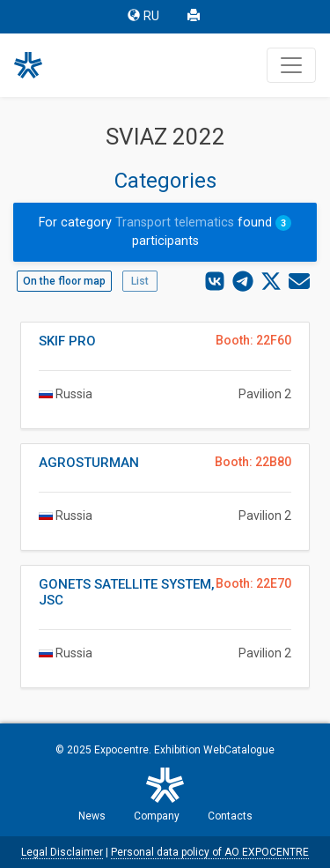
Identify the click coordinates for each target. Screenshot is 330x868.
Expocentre (121, 750)
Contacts (230, 816)
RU (143, 16)
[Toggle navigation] (291, 65)
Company (157, 816)
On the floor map (64, 281)
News (92, 816)
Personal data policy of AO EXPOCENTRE (210, 852)
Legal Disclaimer (62, 852)
